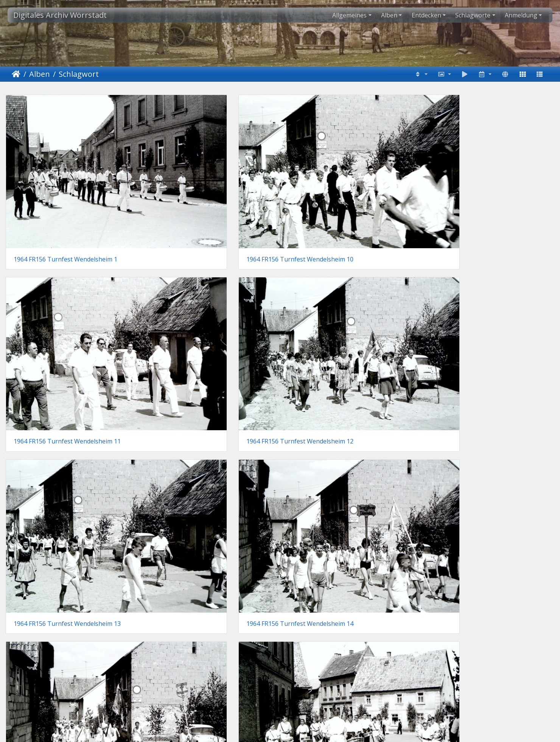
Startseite (16, 74)
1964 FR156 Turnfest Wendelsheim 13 (67, 313)
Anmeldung (521, 15)
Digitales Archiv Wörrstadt (60, 15)
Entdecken (426, 15)
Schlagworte (473, 15)
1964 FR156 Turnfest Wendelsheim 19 (347, 431)
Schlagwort (79, 74)
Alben (389, 15)
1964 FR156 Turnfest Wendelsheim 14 (207, 313)
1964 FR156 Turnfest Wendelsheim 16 (487, 313)
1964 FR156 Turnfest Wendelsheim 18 (207, 431)
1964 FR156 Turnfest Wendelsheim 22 (347, 549)
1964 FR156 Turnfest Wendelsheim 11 (347, 195)
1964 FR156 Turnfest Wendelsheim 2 (485, 431)
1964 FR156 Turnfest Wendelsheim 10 (207, 195)
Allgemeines (349, 15)
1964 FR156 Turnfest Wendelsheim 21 (207, 549)
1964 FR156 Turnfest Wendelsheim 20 (67, 549)
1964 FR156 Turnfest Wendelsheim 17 (67, 431)
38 (299, 588)
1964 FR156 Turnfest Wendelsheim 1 (65, 195)
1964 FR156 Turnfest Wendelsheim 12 (487, 195)
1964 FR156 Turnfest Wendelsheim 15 (347, 313)
